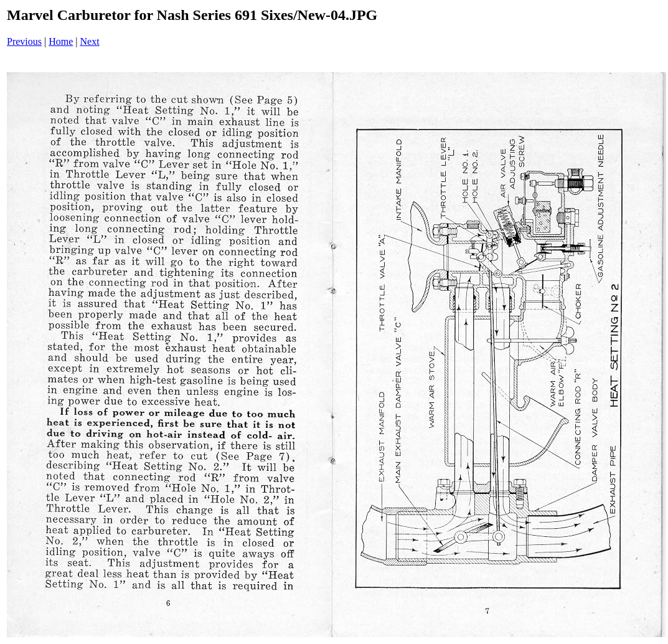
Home (61, 41)
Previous (24, 41)
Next (90, 41)
